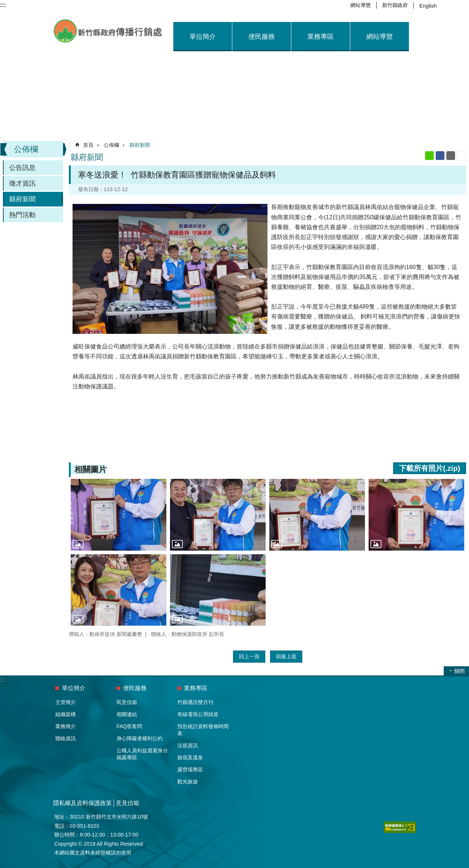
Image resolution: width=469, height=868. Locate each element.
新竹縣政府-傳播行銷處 (108, 31)
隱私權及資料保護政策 (82, 803)
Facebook (440, 156)
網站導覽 (361, 5)
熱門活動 (22, 215)
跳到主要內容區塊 (4, 4)
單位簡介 (203, 37)
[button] (119, 515)
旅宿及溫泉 (190, 757)
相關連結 (127, 714)
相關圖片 (91, 470)
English (428, 6)
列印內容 (461, 156)
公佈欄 (26, 149)
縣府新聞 (22, 199)
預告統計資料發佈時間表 (203, 730)
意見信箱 (128, 803)
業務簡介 (66, 726)
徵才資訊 (22, 183)
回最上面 (286, 656)
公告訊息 (22, 168)
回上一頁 (249, 656)
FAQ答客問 (130, 726)
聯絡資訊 (66, 738)
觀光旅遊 (188, 782)
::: (2, 139)
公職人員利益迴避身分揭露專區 (142, 754)
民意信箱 (127, 702)
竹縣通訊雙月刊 (195, 702)
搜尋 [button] (465, 5)
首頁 (88, 145)
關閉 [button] (459, 671)
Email (451, 156)
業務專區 (321, 37)
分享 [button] (457, 5)
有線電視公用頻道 (198, 714)
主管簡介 (66, 702)
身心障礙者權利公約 (140, 738)
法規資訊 (188, 745)
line (429, 156)
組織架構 (66, 714)
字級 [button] (447, 5)
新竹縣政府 (395, 5)
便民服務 (262, 37)
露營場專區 (190, 770)
